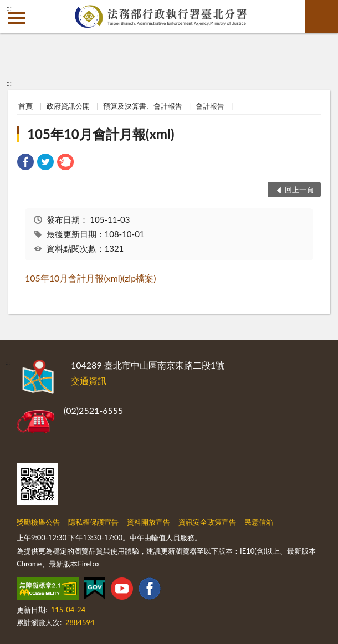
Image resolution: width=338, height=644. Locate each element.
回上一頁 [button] (299, 190)
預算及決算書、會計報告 (143, 106)
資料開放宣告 (148, 522)
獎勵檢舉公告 (38, 522)
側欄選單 (17, 18)
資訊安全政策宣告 (207, 522)
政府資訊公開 (68, 106)
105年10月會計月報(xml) (101, 134)
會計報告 (210, 106)
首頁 (25, 106)
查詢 (321, 17)
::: (9, 8)
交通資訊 (89, 380)
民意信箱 (259, 522)
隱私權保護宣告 (93, 522)
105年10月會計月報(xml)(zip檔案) (90, 278)
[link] (25, 163)
